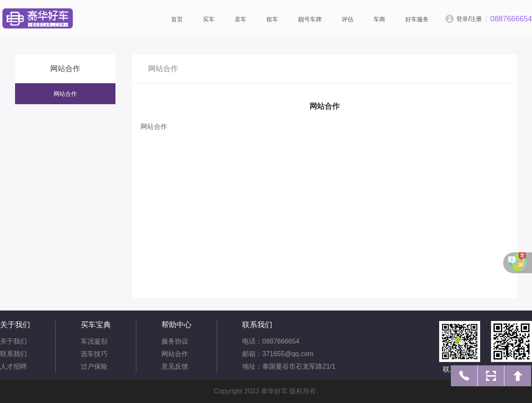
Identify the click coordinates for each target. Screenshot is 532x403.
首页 (177, 19)
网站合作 (65, 94)
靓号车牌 (310, 19)
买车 (209, 19)
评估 (348, 19)
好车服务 (417, 19)
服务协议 (175, 341)
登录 (462, 19)
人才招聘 (13, 366)
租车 (272, 19)
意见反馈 (175, 366)
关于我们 (13, 341)
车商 (379, 19)
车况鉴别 (94, 341)
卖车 (240, 19)
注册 (476, 19)
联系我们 (13, 354)
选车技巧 (94, 354)
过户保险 (94, 366)
